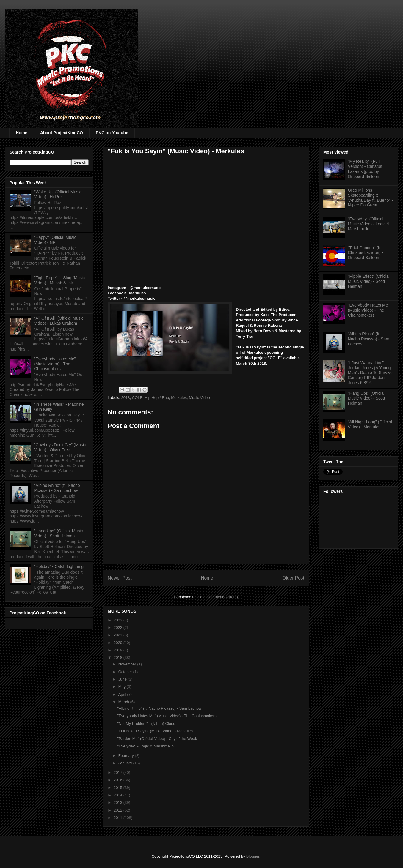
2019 (119, 650)
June (123, 679)
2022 (119, 628)
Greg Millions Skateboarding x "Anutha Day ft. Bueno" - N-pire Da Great (371, 198)
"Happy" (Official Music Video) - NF (55, 240)
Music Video (199, 398)
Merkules (179, 398)
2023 (119, 620)
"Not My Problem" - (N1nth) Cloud (146, 723)
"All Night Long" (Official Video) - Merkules (370, 424)
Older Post (293, 578)
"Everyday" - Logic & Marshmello (145, 746)
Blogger (253, 856)
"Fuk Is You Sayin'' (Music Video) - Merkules (155, 731)
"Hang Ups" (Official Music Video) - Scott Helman (59, 533)
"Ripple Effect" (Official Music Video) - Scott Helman (369, 281)
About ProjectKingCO (62, 133)
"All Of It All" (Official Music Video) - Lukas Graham (59, 321)
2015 (119, 788)
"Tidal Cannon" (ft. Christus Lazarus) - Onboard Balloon (366, 253)
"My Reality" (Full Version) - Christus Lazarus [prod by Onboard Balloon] (365, 169)
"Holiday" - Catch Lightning (59, 566)
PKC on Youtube (112, 133)
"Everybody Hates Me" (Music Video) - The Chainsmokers (167, 716)
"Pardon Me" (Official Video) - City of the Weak (157, 739)
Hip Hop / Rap (157, 398)
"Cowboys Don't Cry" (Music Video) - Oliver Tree (60, 447)
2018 (126, 398)
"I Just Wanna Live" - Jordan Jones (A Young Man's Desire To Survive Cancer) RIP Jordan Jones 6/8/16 (370, 373)
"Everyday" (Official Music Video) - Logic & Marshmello (369, 224)
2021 (119, 635)
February (127, 756)
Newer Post (120, 578)
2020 (119, 643)
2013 (119, 802)
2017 (119, 772)
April (123, 694)
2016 (119, 780)
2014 (119, 795)
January (126, 763)
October (126, 672)
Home (22, 133)
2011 (119, 818)
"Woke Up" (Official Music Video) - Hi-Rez (58, 194)
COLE (137, 398)
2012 (119, 810)
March (124, 702)
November (128, 664)
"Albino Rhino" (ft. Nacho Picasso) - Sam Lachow (159, 708)
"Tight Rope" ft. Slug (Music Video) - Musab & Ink (59, 280)
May (123, 687)
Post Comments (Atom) (218, 597)
